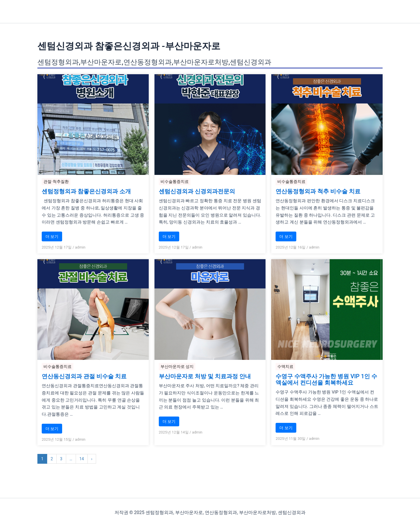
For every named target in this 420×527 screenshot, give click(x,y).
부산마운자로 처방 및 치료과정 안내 (205, 376)
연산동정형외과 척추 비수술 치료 (318, 191)
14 (82, 459)
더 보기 (52, 236)
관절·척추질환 (56, 182)
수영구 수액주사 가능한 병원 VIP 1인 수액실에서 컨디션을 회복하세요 (326, 379)
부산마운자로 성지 (177, 366)
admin (80, 247)
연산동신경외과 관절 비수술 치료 (84, 376)
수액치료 (285, 366)
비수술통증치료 (175, 182)
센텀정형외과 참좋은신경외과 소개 (86, 191)
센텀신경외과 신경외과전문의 (197, 191)
